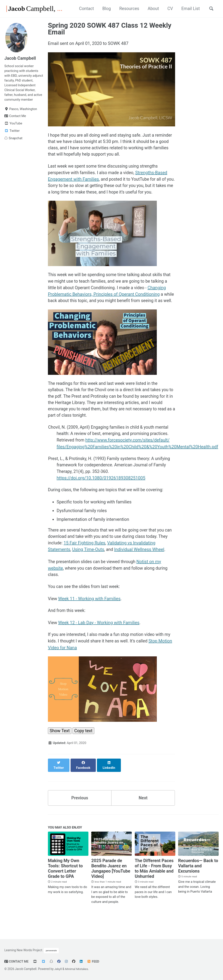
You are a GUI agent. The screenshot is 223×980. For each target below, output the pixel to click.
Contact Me (17, 961)
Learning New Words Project (23, 950)
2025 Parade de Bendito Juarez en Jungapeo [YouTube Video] (111, 877)
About (151, 9)
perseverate (51, 950)
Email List (189, 9)
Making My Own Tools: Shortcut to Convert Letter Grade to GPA (65, 877)
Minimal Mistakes (77, 969)
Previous (80, 806)
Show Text (60, 744)
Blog (103, 9)
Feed (94, 961)
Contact (82, 9)
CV (168, 9)
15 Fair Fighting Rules (95, 555)
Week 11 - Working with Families (90, 611)
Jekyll (58, 969)
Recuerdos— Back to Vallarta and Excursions (198, 875)
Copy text (83, 744)
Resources (126, 9)
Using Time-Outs (88, 561)
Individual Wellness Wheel (140, 561)
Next (143, 806)
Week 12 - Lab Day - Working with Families (99, 635)
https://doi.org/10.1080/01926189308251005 (101, 489)
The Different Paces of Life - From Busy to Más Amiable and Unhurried (154, 877)
